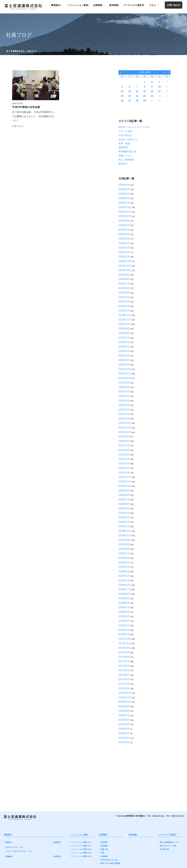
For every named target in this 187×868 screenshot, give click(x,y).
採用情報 (114, 5)
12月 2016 (144, 72)
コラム (153, 5)
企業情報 (99, 5)
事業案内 (57, 5)
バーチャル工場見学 (134, 5)
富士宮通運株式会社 (15, 51)
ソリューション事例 (78, 5)
